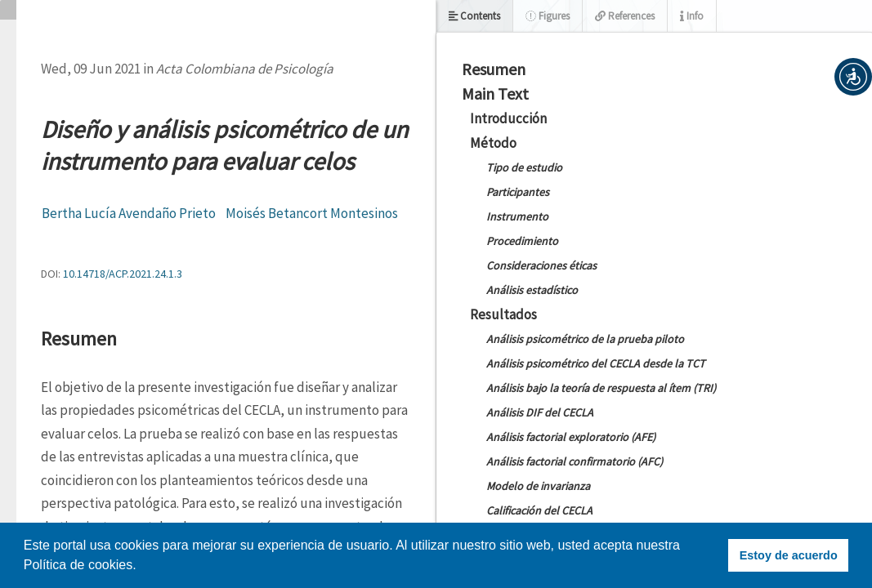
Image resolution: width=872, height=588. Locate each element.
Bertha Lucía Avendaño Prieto (129, 213)
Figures (548, 16)
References (625, 16)
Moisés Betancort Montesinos (312, 213)
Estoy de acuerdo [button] (789, 555)
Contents (474, 16)
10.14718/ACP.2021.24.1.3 (123, 274)
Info (692, 16)
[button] (853, 77)
